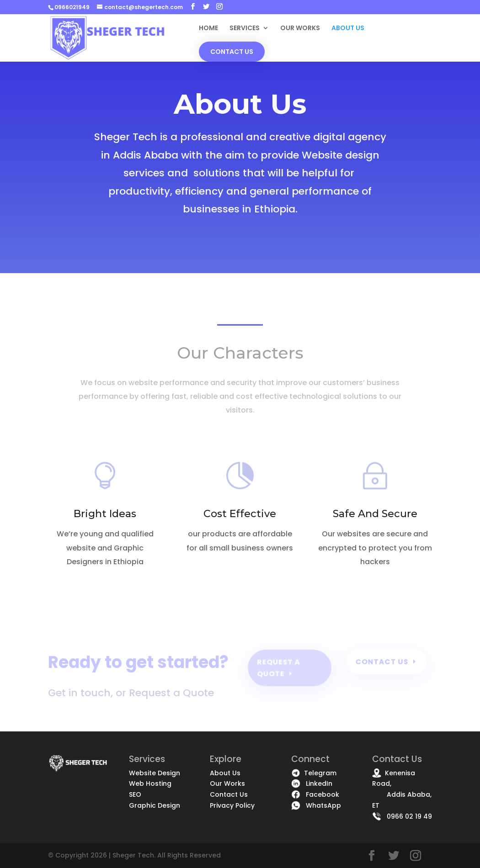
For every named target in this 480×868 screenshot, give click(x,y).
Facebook (315, 794)
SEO (135, 794)
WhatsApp (316, 805)
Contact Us (382, 662)
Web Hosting (150, 783)
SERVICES (245, 29)
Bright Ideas (105, 514)
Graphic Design (155, 805)
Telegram (314, 773)
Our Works (227, 783)
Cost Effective (240, 514)
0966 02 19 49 (402, 816)
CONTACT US (232, 52)
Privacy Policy (232, 805)
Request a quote (279, 668)
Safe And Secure (375, 514)
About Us (225, 773)
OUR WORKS (300, 29)
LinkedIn (312, 783)
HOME (208, 29)
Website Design (155, 773)
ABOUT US (348, 29)
